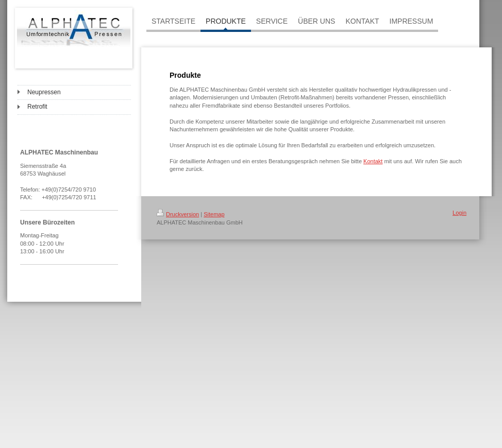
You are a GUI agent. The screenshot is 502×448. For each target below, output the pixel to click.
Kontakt (373, 161)
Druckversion (178, 214)
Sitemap (214, 214)
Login (459, 213)
